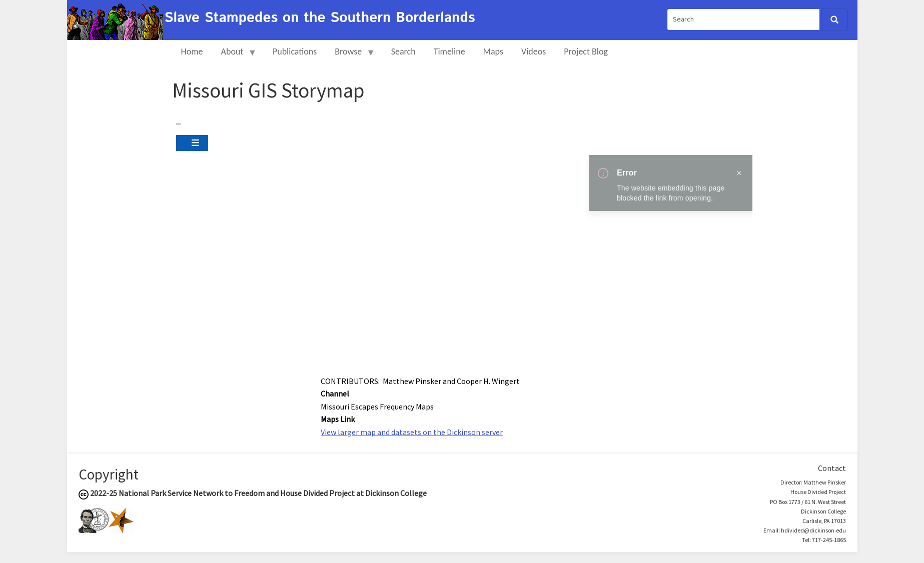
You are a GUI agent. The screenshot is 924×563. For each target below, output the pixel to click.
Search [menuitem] (403, 51)
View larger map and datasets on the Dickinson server (412, 432)
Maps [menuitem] (493, 51)
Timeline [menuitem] (449, 51)
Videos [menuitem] (534, 51)
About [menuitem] (235, 56)
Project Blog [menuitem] (586, 51)
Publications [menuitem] (295, 51)
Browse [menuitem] (350, 56)
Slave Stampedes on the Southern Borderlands (320, 18)
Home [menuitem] (192, 51)
